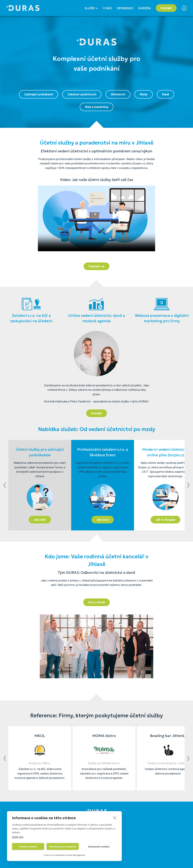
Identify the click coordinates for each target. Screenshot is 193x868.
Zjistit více (18, 837)
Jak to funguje (165, 520)
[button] (5, 485)
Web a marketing (97, 107)
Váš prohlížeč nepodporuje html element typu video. (96, 218)
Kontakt (166, 8)
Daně (166, 94)
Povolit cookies (28, 847)
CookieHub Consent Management (70, 855)
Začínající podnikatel (39, 94)
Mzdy (144, 94)
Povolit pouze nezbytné (63, 847)
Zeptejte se (96, 266)
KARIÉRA (145, 8)
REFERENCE (125, 8)
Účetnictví (118, 94)
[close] (115, 818)
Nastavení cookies (99, 847)
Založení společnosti (82, 94)
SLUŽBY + (91, 8)
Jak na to (103, 520)
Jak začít (40, 520)
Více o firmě (96, 602)
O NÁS (107, 8)
